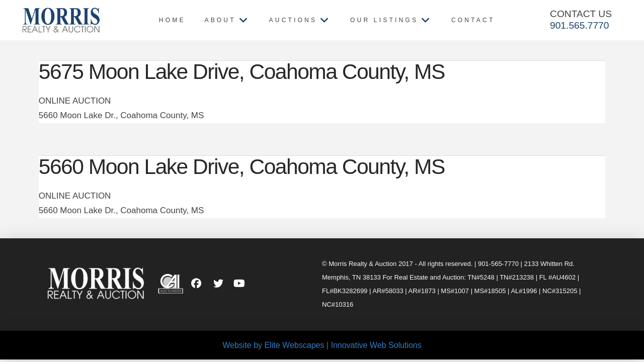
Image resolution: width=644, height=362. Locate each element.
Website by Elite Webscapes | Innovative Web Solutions (322, 345)
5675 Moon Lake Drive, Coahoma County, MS (242, 72)
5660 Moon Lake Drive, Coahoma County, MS (242, 167)
